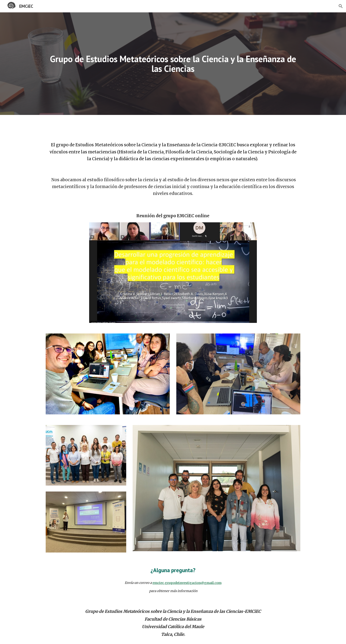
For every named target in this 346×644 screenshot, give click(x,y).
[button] (341, 6)
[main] (173, 64)
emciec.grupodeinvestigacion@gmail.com (187, 583)
